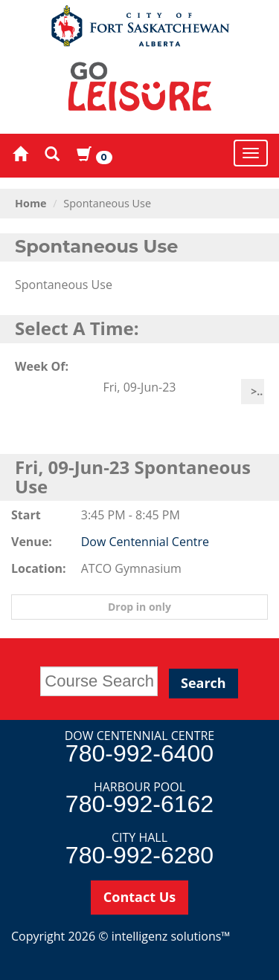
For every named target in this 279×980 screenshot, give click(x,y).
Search (203, 683)
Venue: (32, 542)
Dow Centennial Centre (145, 542)
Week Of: (42, 366)
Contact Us (139, 897)
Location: (35, 568)
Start (26, 515)
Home (31, 203)
